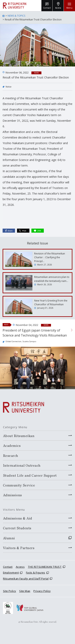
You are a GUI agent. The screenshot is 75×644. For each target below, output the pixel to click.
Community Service (19, 485)
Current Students (17, 528)
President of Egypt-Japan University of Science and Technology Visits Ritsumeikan (35, 333)
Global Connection (13, 341)
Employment (11, 573)
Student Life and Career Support (30, 475)
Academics (12, 445)
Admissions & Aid (18, 518)
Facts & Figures (36, 573)
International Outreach (22, 465)
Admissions (12, 495)
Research (11, 455)
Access (20, 567)
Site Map (25, 591)
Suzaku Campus (29, 341)
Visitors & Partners (19, 548)
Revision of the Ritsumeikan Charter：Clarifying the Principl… (50, 257)
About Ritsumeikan (19, 436)
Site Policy (9, 591)
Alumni (9, 538)
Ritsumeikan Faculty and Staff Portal (26, 579)
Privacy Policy (42, 591)
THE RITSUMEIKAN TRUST (45, 567)
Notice (8, 87)
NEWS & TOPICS (16, 16)
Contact (8, 567)
